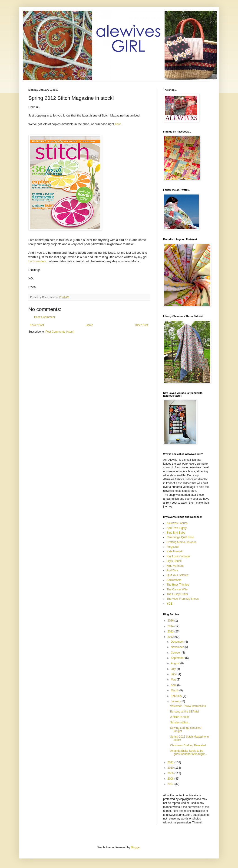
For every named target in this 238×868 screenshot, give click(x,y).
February (177, 696)
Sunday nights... (180, 722)
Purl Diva (172, 570)
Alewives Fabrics (177, 523)
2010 (171, 768)
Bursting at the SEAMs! (185, 712)
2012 (171, 637)
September (178, 658)
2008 (171, 779)
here (118, 124)
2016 (171, 621)
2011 (171, 762)
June (174, 674)
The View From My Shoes (183, 599)
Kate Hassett (175, 551)
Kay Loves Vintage (178, 556)
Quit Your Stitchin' (178, 575)
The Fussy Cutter (177, 594)
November (178, 647)
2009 (171, 773)
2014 (171, 626)
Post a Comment (45, 317)
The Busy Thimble (178, 585)
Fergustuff (173, 547)
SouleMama (174, 580)
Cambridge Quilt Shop (180, 537)
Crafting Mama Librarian (182, 542)
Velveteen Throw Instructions (188, 706)
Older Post (141, 325)
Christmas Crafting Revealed (188, 745)
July (174, 669)
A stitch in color (180, 717)
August (176, 663)
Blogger (136, 847)
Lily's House (174, 561)
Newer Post (37, 325)
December (178, 642)
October (176, 653)
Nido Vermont (175, 566)
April (174, 685)
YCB (170, 604)
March (175, 690)
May (174, 680)
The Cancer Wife (177, 589)
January (176, 701)
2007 (171, 784)
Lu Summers (37, 261)
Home (89, 325)
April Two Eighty (177, 528)
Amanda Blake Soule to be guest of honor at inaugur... (188, 752)
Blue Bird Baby (176, 533)
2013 (171, 632)
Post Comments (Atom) (60, 332)
